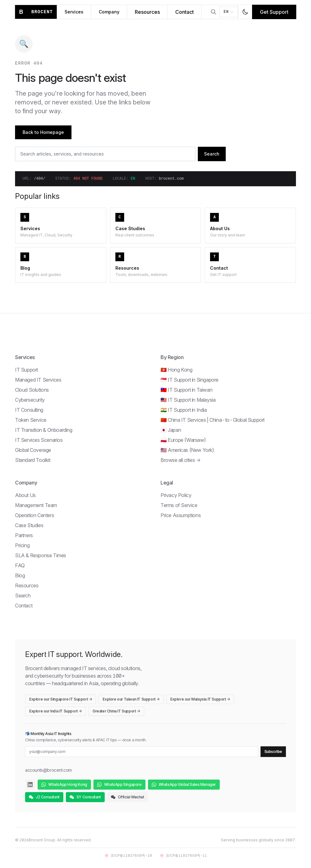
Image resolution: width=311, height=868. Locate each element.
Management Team (36, 505)
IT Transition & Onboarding (44, 430)
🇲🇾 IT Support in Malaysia (188, 400)
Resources (27, 585)
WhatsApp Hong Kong (64, 784)
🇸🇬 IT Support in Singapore (190, 380)
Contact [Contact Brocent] (184, 12)
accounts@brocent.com (48, 770)
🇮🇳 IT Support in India (184, 410)
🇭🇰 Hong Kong (177, 370)
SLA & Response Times (41, 555)
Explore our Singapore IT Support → (61, 699)
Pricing (22, 545)
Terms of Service (179, 505)
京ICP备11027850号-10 (128, 855)
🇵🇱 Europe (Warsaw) (183, 440)
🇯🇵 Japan (171, 430)
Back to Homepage (43, 132)
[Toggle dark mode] (245, 12)
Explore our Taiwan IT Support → (131, 699)
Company (109, 12)
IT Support (26, 370)
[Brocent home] (36, 12)
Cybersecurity (30, 400)
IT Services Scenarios (39, 440)
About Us (25, 495)
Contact (24, 606)
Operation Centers (34, 515)
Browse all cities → (180, 460)
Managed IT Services (38, 380)
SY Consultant (85, 797)
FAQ (20, 565)
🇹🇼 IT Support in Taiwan (186, 390)
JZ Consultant (44, 797)
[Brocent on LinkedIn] (30, 785)
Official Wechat (128, 797)
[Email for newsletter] (142, 752)
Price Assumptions (181, 515)
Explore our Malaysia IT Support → (200, 699)
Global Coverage (33, 450)
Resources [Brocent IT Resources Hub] (147, 12)
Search (212, 154)
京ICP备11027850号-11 (183, 855)
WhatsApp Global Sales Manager (184, 784)
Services (74, 12)
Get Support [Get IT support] (274, 12)
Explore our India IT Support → (55, 711)
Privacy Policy (176, 495)
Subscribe (273, 752)
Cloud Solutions (32, 390)
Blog (20, 575)
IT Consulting (29, 410)
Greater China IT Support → (116, 711)
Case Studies (29, 525)
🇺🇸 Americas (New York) (187, 450)
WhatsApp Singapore (119, 784)
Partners (24, 535)
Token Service (31, 420)
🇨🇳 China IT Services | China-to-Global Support (213, 420)
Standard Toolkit (33, 460)
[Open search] (213, 12)
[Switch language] (229, 12)
